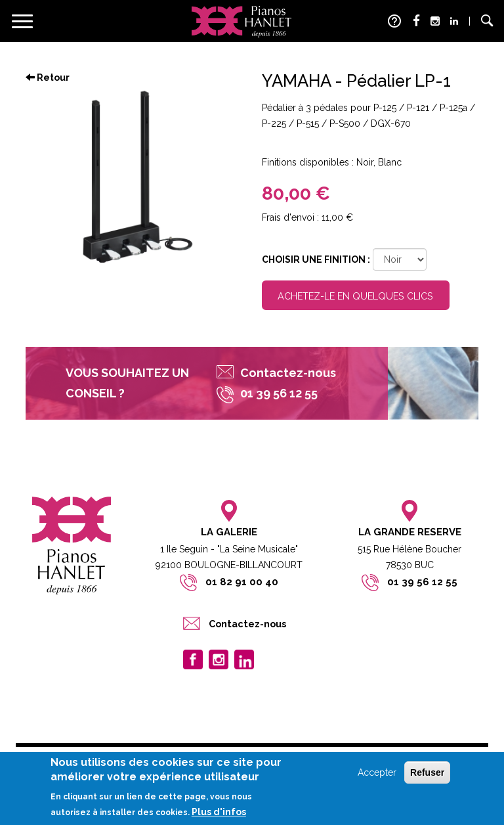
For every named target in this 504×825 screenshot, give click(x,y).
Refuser (427, 772)
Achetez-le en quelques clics (355, 296)
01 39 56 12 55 (422, 582)
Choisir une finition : (316, 259)
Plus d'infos (219, 812)
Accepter (377, 772)
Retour (48, 78)
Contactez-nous (288, 373)
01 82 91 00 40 (242, 582)
